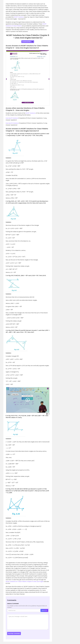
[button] (8, 79)
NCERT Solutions (19, 17)
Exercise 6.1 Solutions (12, 118)
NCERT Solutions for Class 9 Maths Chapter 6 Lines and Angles (25, 582)
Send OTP (44, 610)
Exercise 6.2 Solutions (12, 123)
